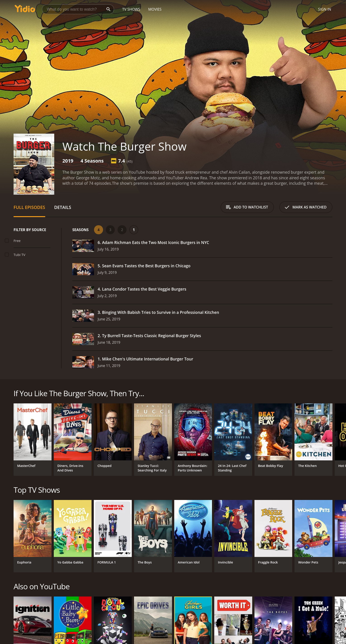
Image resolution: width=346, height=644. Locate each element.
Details (63, 207)
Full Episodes (29, 207)
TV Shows (131, 9)
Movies (155, 9)
